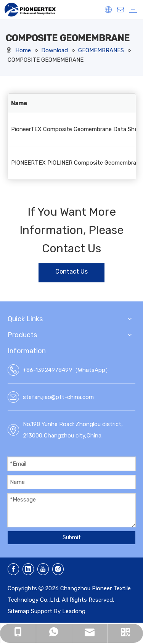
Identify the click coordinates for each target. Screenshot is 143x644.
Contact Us (71, 272)
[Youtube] (43, 569)
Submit (72, 537)
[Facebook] (13, 569)
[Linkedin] (28, 569)
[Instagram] (58, 569)
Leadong (74, 611)
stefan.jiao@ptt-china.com (58, 397)
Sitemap (18, 611)
